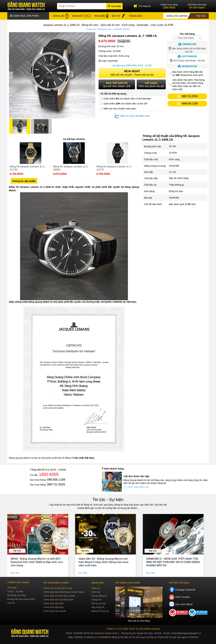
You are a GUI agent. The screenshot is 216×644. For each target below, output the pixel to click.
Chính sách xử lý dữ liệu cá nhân (59, 596)
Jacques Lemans (122, 29)
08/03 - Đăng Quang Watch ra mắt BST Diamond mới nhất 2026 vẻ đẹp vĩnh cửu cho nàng (37, 562)
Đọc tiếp (15, 573)
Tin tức (17, 551)
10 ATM (173, 153)
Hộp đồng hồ (98, 607)
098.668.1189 (56, 479)
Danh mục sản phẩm (24, 16)
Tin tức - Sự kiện (108, 499)
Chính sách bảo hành (54, 603)
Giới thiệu (12, 587)
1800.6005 (131, 65)
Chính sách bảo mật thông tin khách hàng (63, 592)
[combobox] (187, 38)
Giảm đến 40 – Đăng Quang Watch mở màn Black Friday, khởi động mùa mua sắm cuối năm (103, 562)
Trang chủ (91, 29)
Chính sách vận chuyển (55, 611)
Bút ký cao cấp (98, 603)
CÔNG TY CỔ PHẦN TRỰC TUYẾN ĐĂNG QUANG (133, 629)
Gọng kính (96, 599)
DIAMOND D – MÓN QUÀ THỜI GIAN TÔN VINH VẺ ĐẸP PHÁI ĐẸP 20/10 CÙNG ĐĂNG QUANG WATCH (173, 562)
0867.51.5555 (56, 484)
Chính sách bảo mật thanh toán (58, 599)
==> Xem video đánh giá (136, 487)
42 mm (173, 146)
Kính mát (96, 592)
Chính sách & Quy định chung (58, 588)
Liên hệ (11, 603)
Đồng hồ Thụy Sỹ (100, 611)
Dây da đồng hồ (99, 596)
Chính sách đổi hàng (53, 607)
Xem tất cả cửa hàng (139, 621)
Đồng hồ (96, 588)
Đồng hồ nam (105, 29)
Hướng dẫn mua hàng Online (21, 599)
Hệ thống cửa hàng (17, 595)
